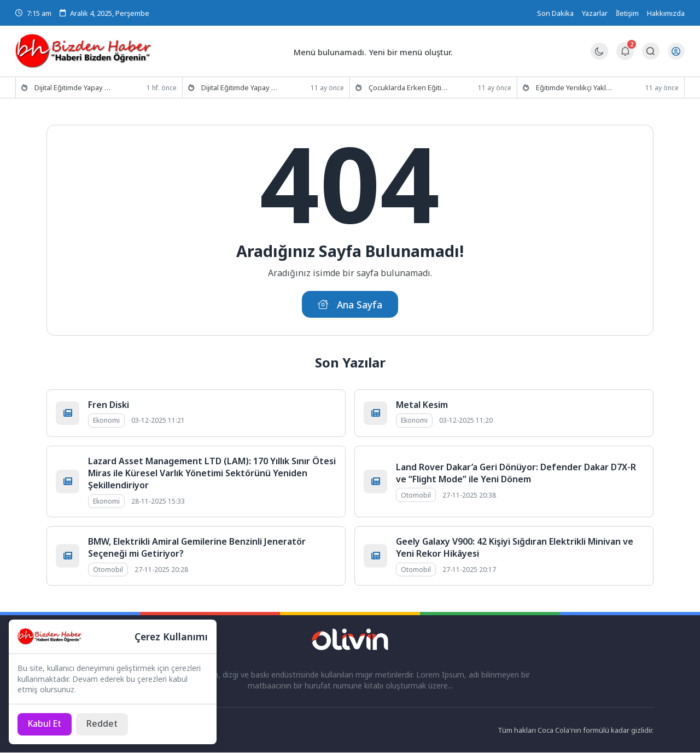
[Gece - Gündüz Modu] (599, 57)
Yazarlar (595, 13)
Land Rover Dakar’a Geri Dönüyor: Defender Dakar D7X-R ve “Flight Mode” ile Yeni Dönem (516, 474)
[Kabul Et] (45, 724)
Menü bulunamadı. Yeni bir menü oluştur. (374, 51)
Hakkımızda (666, 13)
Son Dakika (555, 13)
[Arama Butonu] (651, 51)
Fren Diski (109, 405)
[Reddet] (104, 724)
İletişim (627, 13)
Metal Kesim (422, 405)
